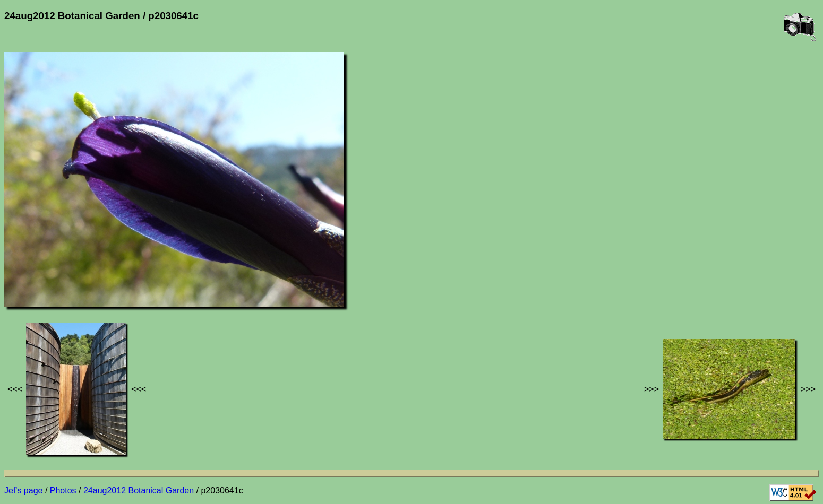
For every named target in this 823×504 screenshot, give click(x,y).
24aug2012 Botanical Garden (139, 490)
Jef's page (23, 490)
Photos (63, 490)
